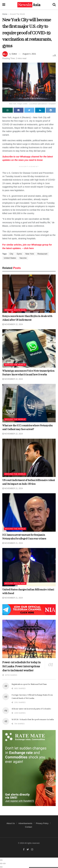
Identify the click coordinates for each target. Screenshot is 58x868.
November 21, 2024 (13, 488)
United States (10, 258)
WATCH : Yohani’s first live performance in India (33, 720)
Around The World (17, 14)
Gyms (19, 254)
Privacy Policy (42, 823)
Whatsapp (25, 157)
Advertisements (25, 823)
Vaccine (23, 258)
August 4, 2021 (29, 54)
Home (5, 14)
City (11, 254)
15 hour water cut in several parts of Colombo (31, 709)
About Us (11, 823)
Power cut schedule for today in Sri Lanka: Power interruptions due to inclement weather (21, 666)
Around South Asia (15, 310)
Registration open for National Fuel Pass (29, 684)
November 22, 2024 (13, 324)
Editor (14, 54)
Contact (29, 827)
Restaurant (42, 254)
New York (30, 254)
